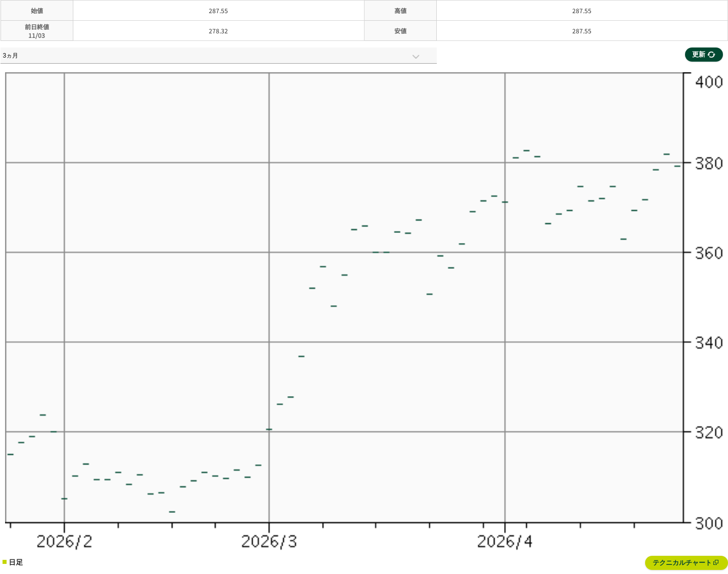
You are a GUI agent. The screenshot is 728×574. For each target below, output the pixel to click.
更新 (704, 54)
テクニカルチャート (686, 563)
